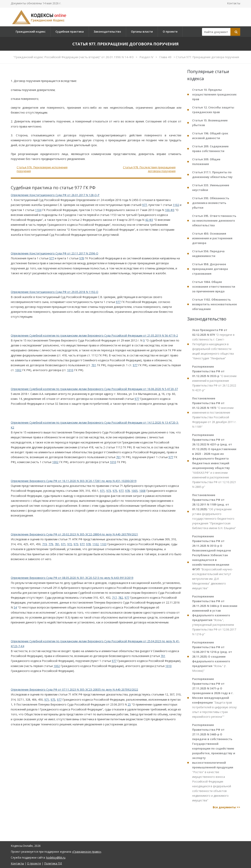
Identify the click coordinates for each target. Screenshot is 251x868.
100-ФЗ (170, 210)
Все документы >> (226, 807)
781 (57, 544)
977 (145, 205)
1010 (70, 370)
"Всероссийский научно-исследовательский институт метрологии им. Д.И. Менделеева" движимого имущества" (213, 562)
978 (82, 258)
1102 (176, 205)
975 (115, 491)
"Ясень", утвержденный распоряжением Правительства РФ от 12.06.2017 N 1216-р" (215, 615)
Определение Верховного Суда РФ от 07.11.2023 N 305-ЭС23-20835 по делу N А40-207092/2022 (74, 690)
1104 (38, 210)
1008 (142, 491)
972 (70, 544)
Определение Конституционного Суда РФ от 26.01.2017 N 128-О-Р (55, 195)
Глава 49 (166, 57)
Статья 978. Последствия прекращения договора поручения (149, 169)
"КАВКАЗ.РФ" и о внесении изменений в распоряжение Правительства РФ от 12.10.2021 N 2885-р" (214, 461)
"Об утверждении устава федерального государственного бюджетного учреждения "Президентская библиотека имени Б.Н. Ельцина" (214, 512)
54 (15, 607)
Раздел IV (147, 57)
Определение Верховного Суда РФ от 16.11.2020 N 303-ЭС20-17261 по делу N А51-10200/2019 (74, 481)
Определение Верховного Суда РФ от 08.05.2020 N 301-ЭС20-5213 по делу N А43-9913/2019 (72, 578)
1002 (18, 370)
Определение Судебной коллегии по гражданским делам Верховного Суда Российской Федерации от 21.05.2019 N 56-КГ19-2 (94, 335)
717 (114, 598)
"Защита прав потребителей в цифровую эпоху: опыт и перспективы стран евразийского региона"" (215, 698)
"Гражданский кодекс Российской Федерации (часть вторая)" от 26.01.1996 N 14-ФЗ (74, 57)
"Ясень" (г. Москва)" (212, 657)
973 (109, 491)
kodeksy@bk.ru (56, 857)
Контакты (234, 3)
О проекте (170, 32)
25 (129, 704)
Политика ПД (53, 863)
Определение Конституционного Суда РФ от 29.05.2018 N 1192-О (55, 292)
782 (121, 598)
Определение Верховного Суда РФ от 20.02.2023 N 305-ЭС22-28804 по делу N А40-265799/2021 (74, 534)
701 (94, 365)
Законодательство (107, 32)
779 (51, 544)
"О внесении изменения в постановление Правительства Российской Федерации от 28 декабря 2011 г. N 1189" (214, 412)
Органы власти (142, 32)
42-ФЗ (149, 220)
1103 (103, 544)
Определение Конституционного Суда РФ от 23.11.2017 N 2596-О (55, 253)
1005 (135, 491)
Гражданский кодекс (31, 32)
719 (45, 544)
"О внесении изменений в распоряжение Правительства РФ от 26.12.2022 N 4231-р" (214, 378)
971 (102, 491)
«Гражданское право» (87, 852)
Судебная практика (70, 32)
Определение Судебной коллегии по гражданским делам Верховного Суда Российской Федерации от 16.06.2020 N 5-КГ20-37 (94, 389)
